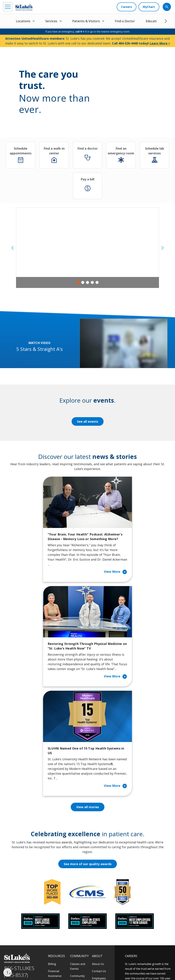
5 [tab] (97, 282)
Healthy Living (79, 905)
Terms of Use (68, 966)
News (96, 900)
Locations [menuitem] (23, 21)
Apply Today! (141, 932)
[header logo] (24, 7)
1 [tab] (78, 282)
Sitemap (44, 970)
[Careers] (127, 7)
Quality (96, 907)
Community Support (77, 895)
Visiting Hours (57, 933)
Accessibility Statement (32, 966)
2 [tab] (83, 282)
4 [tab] (92, 282)
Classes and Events (78, 866)
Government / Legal (28, 970)
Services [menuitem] (51, 21)
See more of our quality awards (88, 764)
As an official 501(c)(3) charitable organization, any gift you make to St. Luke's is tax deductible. (48, 958)
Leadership (99, 893)
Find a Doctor (125, 21)
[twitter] (44, 951)
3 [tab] (87, 282)
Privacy (14, 966)
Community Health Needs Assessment (79, 881)
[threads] (34, 951)
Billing (52, 864)
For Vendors (56, 895)
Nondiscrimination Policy (89, 966)
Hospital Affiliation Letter (58, 905)
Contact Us (99, 871)
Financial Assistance (55, 874)
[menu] (8, 7)
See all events (87, 421)
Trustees (98, 914)
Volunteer (76, 912)
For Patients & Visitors (57, 886)
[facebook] (6, 951)
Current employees (145, 946)
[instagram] (16, 951)
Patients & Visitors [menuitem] (86, 21)
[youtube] (53, 950)
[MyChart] (149, 7)
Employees (99, 878)
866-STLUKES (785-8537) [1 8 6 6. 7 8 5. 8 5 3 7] (19, 872)
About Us (98, 864)
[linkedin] (25, 951)
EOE (6, 966)
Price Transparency (57, 917)
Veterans (54, 926)
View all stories (88, 707)
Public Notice (52, 966)
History (97, 886)
